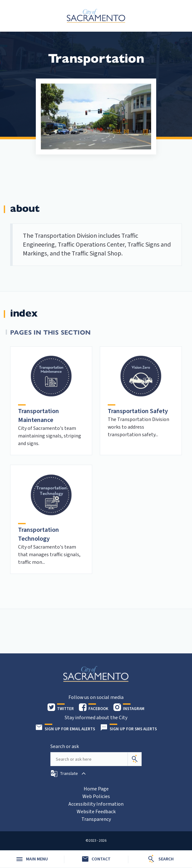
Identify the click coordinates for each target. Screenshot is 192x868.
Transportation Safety (138, 411)
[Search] (135, 759)
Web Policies (96, 796)
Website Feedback (96, 812)
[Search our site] (89, 759)
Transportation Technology (38, 534)
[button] (69, 774)
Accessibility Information (96, 804)
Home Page (96, 789)
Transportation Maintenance (38, 416)
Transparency (96, 819)
